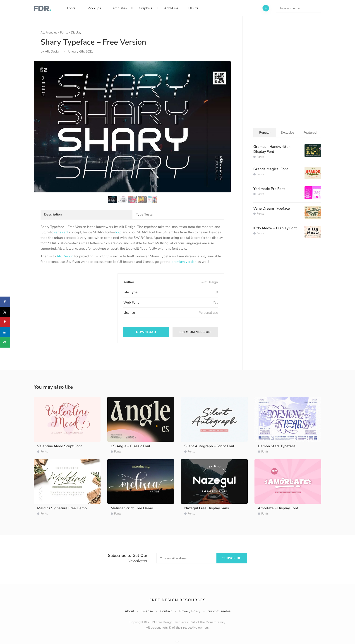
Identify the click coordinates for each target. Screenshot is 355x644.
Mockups (94, 8)
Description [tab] (53, 214)
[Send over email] (5, 342)
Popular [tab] (265, 133)
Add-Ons (171, 8)
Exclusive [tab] (287, 133)
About (129, 611)
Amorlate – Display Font (278, 508)
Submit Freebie (219, 611)
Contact (166, 611)
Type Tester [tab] (145, 214)
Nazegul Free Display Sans (207, 508)
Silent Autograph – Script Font (209, 446)
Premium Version (195, 332)
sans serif (61, 232)
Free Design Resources (178, 600)
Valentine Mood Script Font (60, 446)
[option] (132, 127)
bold (118, 232)
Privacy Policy (190, 611)
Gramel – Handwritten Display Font (272, 149)
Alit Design (65, 256)
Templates (119, 8)
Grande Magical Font (271, 169)
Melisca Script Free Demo (132, 508)
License (147, 611)
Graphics (145, 8)
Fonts (71, 8)
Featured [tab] (310, 133)
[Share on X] (5, 312)
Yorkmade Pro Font (269, 189)
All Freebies (49, 32)
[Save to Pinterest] (5, 322)
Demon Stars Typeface (277, 446)
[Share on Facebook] (5, 302)
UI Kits (193, 8)
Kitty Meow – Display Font (275, 228)
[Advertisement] (74, 302)
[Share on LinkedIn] (5, 332)
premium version (184, 262)
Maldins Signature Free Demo (62, 508)
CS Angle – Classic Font (131, 446)
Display (76, 32)
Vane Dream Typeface (272, 208)
